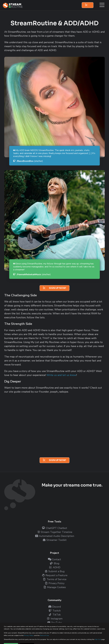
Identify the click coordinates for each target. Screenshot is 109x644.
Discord (55, 607)
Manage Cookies (54, 587)
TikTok (55, 615)
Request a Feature (54, 575)
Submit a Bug (54, 571)
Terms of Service (55, 579)
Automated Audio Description (54, 536)
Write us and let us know (61, 375)
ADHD (55, 567)
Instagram (55, 619)
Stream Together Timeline (54, 532)
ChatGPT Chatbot (54, 528)
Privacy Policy (29, 635)
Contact (54, 559)
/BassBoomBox (28, 161)
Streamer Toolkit (54, 540)
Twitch (55, 611)
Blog (55, 563)
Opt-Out (98, 639)
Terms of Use (44, 635)
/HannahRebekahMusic (32, 274)
